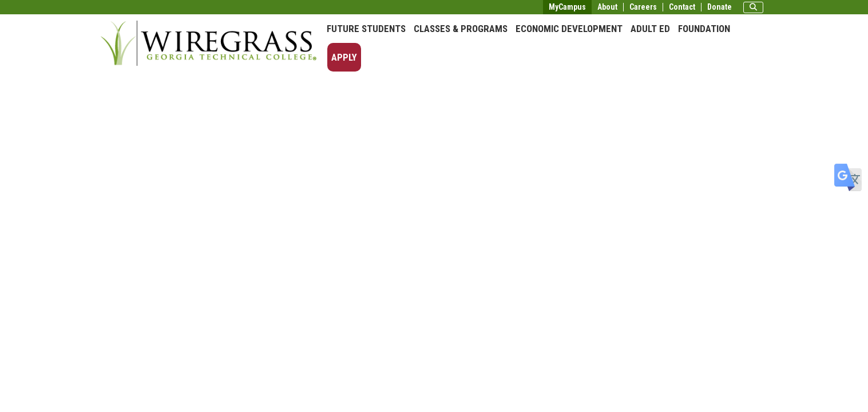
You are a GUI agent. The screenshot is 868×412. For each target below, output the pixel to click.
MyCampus (567, 7)
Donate (720, 7)
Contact (682, 7)
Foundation (704, 29)
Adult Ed (650, 29)
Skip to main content (43, 8)
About (607, 7)
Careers (643, 7)
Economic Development (569, 29)
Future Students (366, 29)
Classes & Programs (461, 29)
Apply (344, 57)
